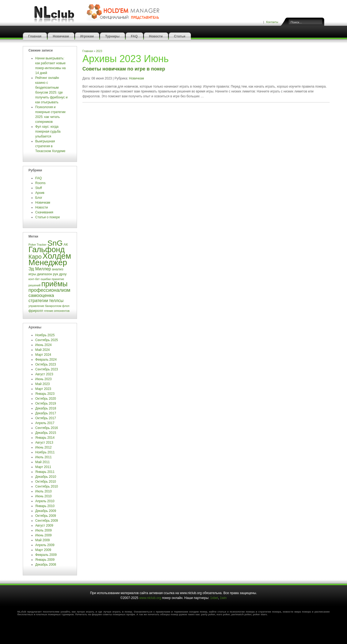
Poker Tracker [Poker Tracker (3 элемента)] (37, 245)
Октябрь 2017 (46, 418)
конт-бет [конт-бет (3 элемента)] (34, 279)
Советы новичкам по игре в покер (124, 69)
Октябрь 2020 (46, 399)
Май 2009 (43, 540)
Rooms (40, 183)
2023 (99, 51)
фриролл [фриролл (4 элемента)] (36, 311)
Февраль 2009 (46, 555)
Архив (40, 193)
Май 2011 (43, 462)
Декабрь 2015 (46, 433)
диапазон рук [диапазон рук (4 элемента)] (47, 274)
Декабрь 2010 (46, 477)
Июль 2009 (44, 530)
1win (223, 598)
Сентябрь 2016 (47, 428)
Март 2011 (43, 467)
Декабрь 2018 (46, 408)
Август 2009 (44, 526)
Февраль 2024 (46, 360)
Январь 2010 (45, 506)
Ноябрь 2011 (45, 452)
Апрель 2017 (45, 423)
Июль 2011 (44, 457)
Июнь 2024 (44, 345)
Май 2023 (43, 384)
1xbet (214, 598)
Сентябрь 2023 (47, 369)
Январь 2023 (45, 394)
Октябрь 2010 (46, 482)
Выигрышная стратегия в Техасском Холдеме (50, 146)
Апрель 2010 (45, 501)
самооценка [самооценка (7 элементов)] (41, 295)
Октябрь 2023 (46, 364)
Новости (156, 36)
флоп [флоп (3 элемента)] (66, 306)
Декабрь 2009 (46, 511)
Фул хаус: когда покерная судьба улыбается (48, 132)
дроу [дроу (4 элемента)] (63, 274)
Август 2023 (44, 374)
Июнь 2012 (44, 447)
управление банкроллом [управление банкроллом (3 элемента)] (45, 306)
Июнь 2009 (44, 535)
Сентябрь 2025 (47, 340)
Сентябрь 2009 (47, 521)
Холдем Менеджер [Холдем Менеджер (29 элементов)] (50, 259)
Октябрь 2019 (46, 403)
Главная (35, 36)
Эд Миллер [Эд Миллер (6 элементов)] (40, 269)
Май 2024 (43, 350)
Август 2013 (44, 443)
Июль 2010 (44, 491)
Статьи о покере (48, 217)
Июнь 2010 (44, 496)
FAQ (134, 36)
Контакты (272, 22)
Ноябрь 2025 (45, 335)
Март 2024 (43, 355)
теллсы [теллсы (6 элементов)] (56, 301)
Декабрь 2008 (46, 565)
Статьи (180, 36)
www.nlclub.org (150, 598)
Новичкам (61, 36)
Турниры (112, 36)
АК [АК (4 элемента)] (66, 244)
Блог (39, 198)
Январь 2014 (45, 438)
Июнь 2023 (44, 379)
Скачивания (45, 212)
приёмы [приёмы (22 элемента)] (54, 284)
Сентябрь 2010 (47, 486)
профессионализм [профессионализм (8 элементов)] (49, 290)
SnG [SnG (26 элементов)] (55, 243)
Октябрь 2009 (46, 516)
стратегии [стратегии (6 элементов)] (38, 301)
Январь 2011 (45, 472)
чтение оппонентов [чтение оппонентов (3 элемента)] (57, 311)
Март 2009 (43, 550)
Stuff (38, 188)
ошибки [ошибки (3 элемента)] (46, 279)
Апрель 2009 (45, 545)
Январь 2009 (45, 560)
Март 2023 (43, 389)
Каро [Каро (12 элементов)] (35, 257)
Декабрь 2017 (46, 413)
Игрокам (87, 36)
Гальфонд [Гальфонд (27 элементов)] (47, 249)
